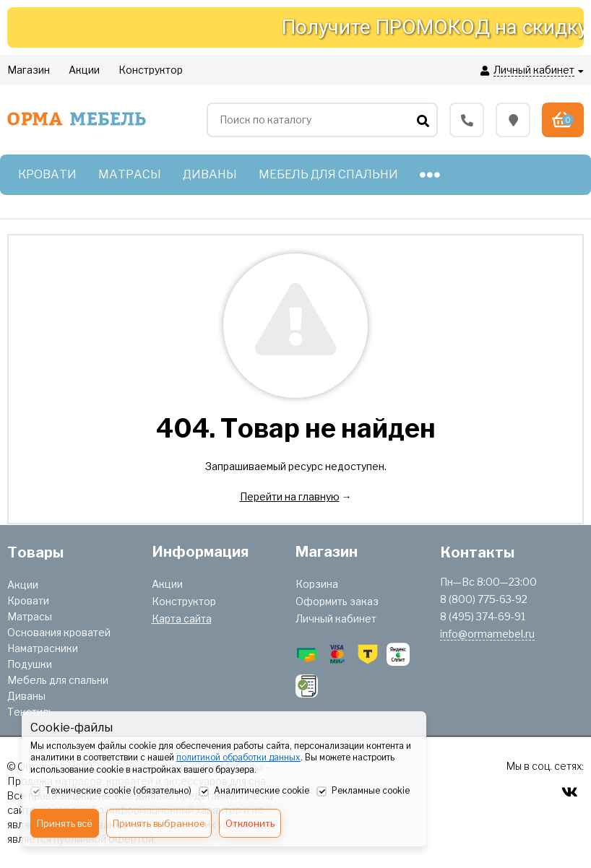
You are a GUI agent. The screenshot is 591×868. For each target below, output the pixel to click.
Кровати (28, 600)
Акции (23, 585)
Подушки (30, 664)
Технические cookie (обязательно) (111, 791)
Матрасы (30, 616)
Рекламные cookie (363, 791)
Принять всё (65, 823)
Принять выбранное (159, 823)
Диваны (26, 696)
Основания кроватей (59, 632)
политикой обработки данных (238, 757)
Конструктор (184, 601)
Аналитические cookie (254, 791)
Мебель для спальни (58, 680)
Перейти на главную (290, 496)
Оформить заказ (337, 601)
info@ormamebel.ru (487, 634)
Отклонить (250, 823)
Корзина (317, 584)
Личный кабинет (336, 619)
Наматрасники (43, 648)
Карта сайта (182, 619)
